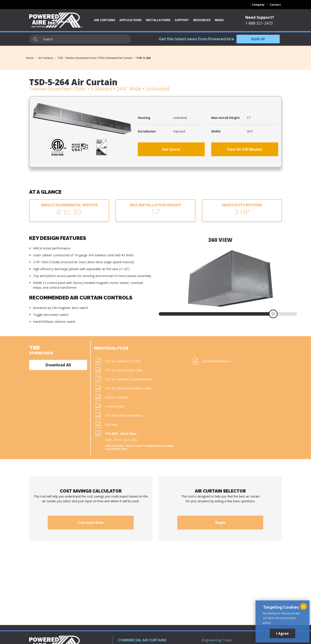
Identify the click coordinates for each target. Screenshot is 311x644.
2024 (117, 440)
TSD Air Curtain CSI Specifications (128, 379)
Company (258, 5)
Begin (220, 523)
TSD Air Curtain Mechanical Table (128, 388)
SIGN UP (258, 39)
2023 (126, 440)
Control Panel (114, 406)
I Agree (282, 633)
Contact (275, 5)
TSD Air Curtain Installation (124, 415)
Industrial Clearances (217, 361)
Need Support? (260, 17)
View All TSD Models (245, 149)
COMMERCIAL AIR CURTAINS (142, 640)
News (219, 20)
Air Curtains (105, 20)
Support (182, 20)
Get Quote (171, 149)
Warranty (111, 424)
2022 (134, 440)
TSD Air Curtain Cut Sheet (123, 361)
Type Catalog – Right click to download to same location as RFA (139, 447)
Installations (158, 20)
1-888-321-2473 (259, 23)
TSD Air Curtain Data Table (124, 370)
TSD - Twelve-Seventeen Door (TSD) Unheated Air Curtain (95, 58)
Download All (58, 365)
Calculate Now (91, 523)
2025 (108, 440)
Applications (131, 20)
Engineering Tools (217, 640)
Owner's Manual (116, 397)
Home (30, 58)
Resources (202, 20)
